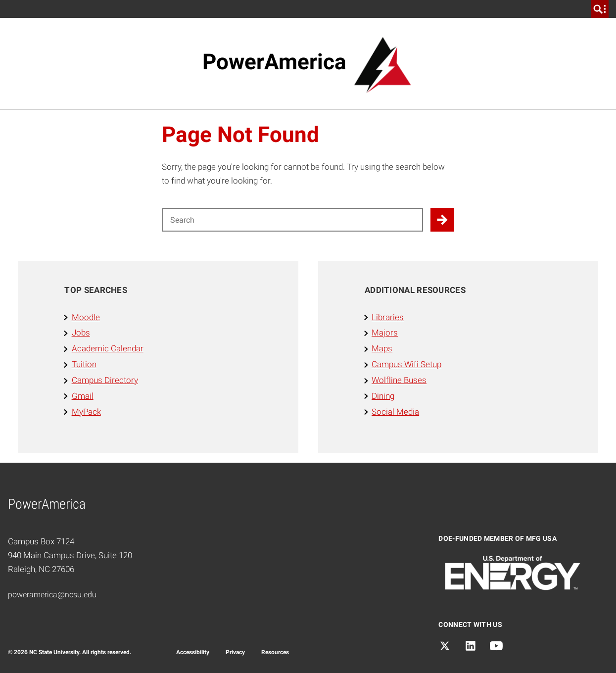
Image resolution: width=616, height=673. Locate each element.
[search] (600, 9)
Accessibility (193, 652)
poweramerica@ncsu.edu (52, 595)
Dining (383, 396)
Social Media (395, 412)
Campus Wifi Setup (406, 364)
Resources (275, 652)
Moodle (86, 317)
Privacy (235, 652)
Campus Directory (105, 380)
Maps (382, 348)
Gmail (83, 396)
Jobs (81, 333)
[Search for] (292, 220)
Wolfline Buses (399, 380)
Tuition (84, 364)
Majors (385, 333)
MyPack (86, 412)
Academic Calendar (108, 348)
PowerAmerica (274, 62)
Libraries (388, 317)
